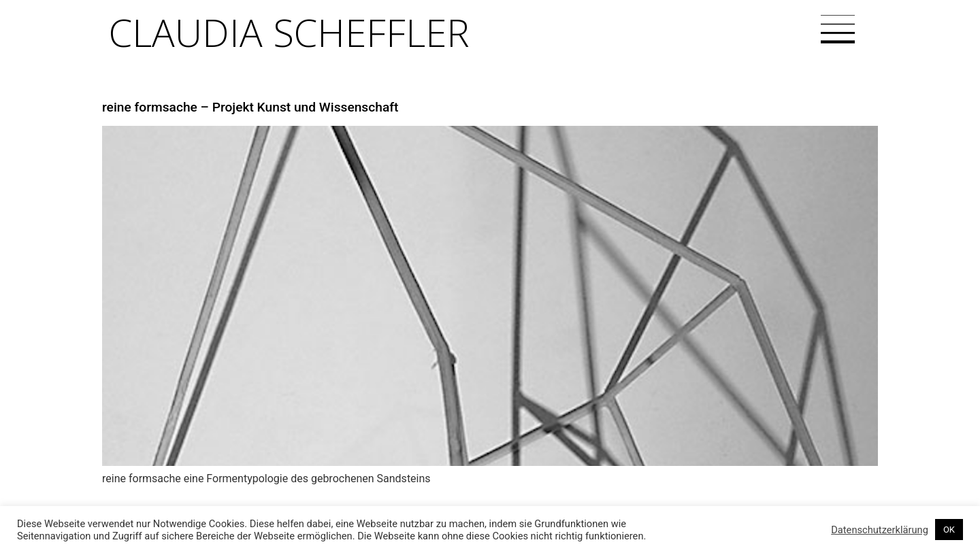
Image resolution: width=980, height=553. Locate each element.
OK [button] (949, 530)
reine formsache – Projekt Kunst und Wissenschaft (250, 107)
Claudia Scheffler (289, 32)
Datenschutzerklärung (880, 530)
